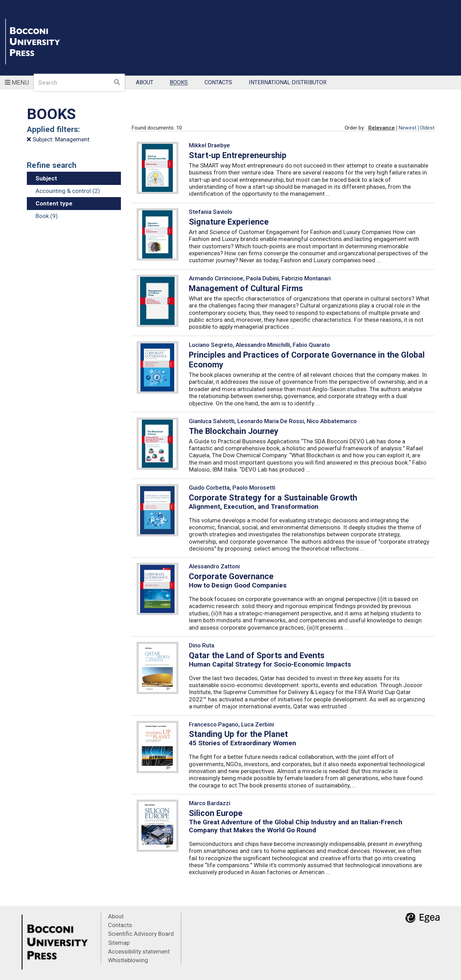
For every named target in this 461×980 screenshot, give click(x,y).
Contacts (218, 83)
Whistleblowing (128, 960)
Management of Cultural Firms (246, 288)
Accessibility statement (139, 951)
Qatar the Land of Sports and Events (257, 655)
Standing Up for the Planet (238, 734)
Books (179, 83)
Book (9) (47, 216)
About (145, 83)
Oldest (427, 128)
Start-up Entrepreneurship (238, 155)
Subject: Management (58, 139)
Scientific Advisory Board (141, 934)
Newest (407, 128)
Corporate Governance (231, 576)
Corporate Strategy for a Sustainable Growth (273, 498)
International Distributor (288, 83)
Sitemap (119, 943)
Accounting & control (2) (68, 191)
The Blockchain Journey (234, 431)
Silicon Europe (216, 813)
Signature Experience (229, 222)
